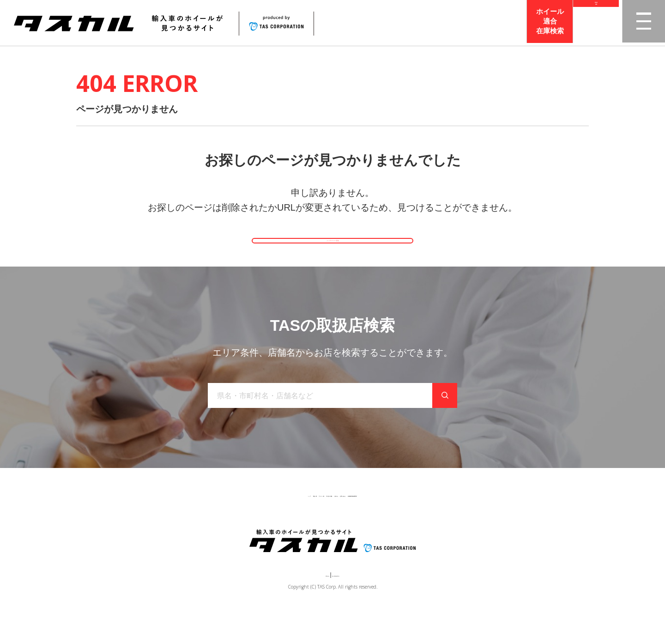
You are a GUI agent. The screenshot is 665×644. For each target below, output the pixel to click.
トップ (175, 522)
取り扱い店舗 (310, 522)
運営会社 (305, 605)
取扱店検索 (596, 23)
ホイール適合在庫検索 (550, 23)
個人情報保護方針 (349, 605)
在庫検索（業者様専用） (468, 522)
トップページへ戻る (332, 252)
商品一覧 (211, 522)
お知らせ (356, 522)
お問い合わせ (402, 522)
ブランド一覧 (257, 522)
